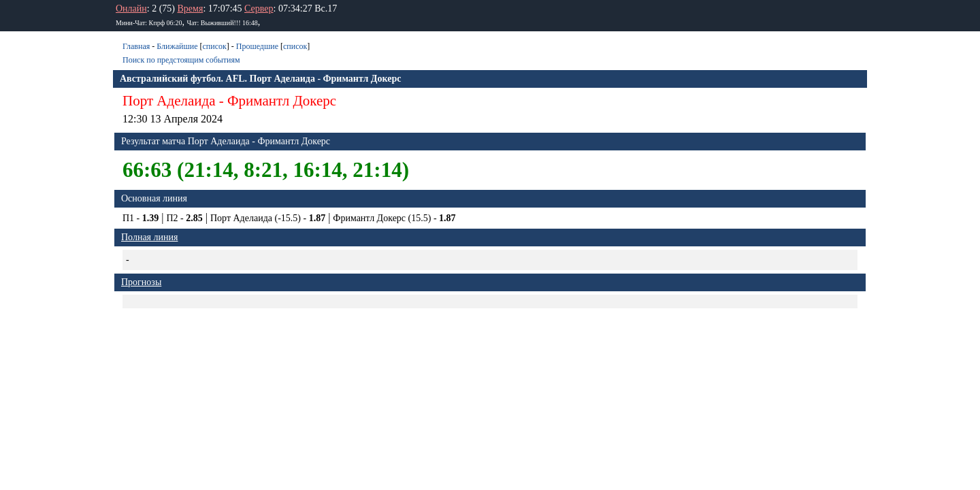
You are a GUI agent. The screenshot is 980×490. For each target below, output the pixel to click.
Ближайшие (177, 46)
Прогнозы (141, 282)
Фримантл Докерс (282, 101)
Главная (136, 46)
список (214, 46)
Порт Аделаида (169, 101)
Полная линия (149, 237)
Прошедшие (257, 46)
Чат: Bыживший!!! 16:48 (222, 23)
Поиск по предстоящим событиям (181, 60)
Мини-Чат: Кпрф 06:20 (149, 23)
